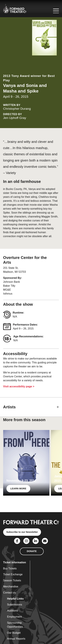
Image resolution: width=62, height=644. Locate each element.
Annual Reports (16, 639)
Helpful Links (15, 599)
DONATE (32, 551)
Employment (14, 617)
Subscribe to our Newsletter (22, 532)
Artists (9, 407)
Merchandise (11, 587)
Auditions (13, 611)
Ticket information (15, 562)
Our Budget (14, 633)
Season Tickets (12, 580)
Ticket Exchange (13, 574)
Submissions (15, 605)
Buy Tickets (10, 568)
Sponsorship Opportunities (15, 625)
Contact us (9, 593)
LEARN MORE (18, 489)
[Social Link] (17, 541)
